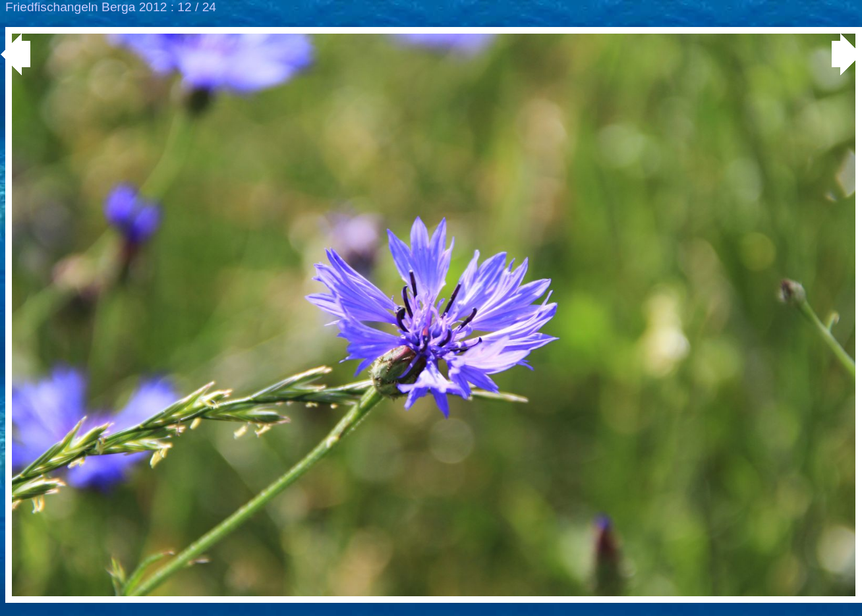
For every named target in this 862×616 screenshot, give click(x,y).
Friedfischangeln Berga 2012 (86, 7)
